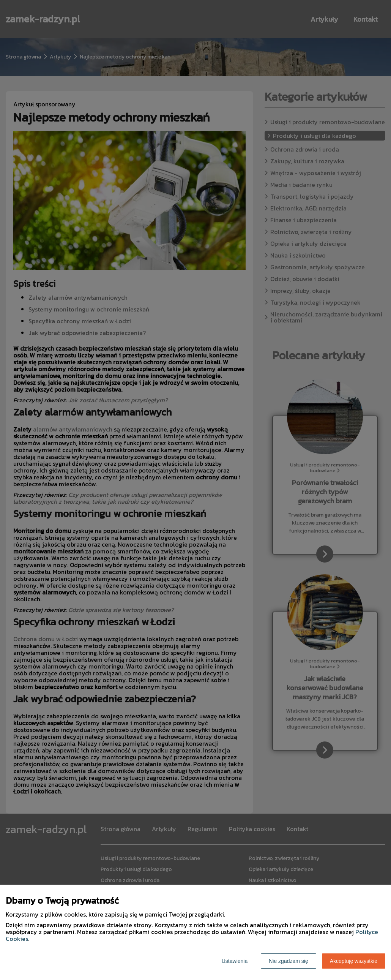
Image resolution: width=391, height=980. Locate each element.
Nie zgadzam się (289, 961)
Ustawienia (235, 961)
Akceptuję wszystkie (354, 961)
